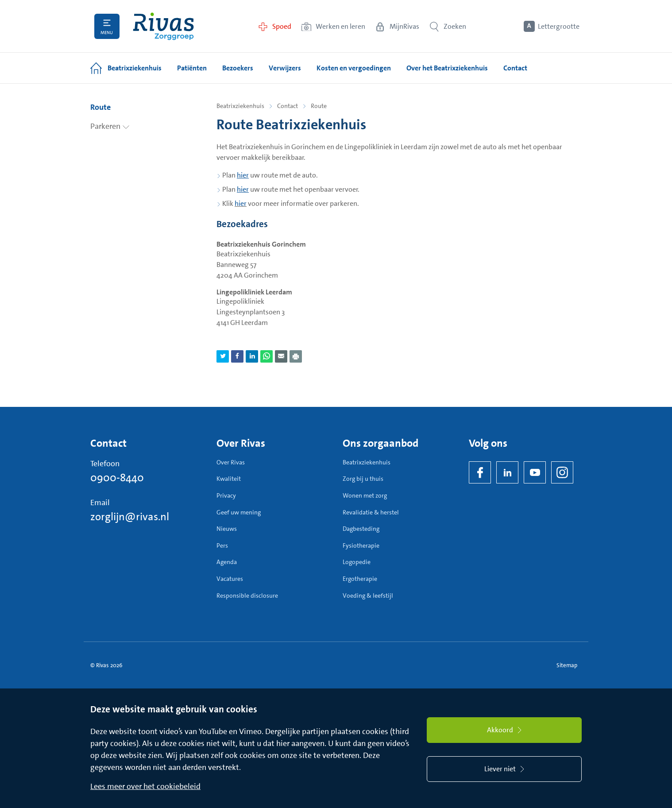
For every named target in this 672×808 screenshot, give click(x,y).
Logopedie (357, 562)
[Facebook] (480, 472)
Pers (222, 545)
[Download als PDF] (296, 356)
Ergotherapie (360, 579)
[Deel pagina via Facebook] (237, 356)
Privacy (226, 495)
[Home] (163, 26)
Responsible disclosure (247, 595)
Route (100, 107)
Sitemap (567, 665)
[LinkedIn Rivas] (507, 472)
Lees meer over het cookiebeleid (145, 786)
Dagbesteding (361, 529)
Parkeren (110, 126)
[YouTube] (535, 472)
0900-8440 (117, 478)
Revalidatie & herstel (371, 512)
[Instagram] (562, 472)
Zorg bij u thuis (363, 479)
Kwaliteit (229, 479)
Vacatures (230, 579)
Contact (288, 106)
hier (241, 203)
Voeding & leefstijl (368, 595)
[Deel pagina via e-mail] (281, 356)
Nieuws (227, 529)
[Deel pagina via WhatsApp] (266, 356)
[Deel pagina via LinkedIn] (252, 356)
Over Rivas (231, 462)
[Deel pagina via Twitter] (223, 356)
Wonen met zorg (365, 495)
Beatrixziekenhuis (240, 106)
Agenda (227, 562)
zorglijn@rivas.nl (130, 517)
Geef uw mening (239, 512)
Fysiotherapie (361, 545)
